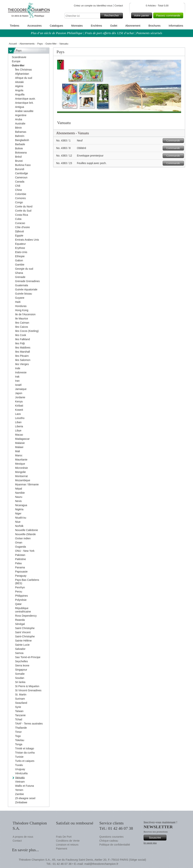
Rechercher (113, 16)
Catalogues (56, 26)
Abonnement (133, 26)
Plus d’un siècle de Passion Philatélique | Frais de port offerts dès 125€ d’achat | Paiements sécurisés (97, 33)
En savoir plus (150, 843)
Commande (175, 141)
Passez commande (169, 15)
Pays (40, 44)
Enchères (96, 26)
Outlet (114, 26)
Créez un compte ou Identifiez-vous (93, 6)
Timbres (15, 26)
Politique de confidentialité (115, 845)
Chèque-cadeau (109, 841)
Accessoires (34, 26)
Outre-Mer (51, 44)
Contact (119, 6)
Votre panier (143, 15)
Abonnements (27, 44)
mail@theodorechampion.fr (101, 864)
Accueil (13, 44)
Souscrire (157, 838)
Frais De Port (64, 837)
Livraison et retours (67, 845)
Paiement (62, 849)
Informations (176, 26)
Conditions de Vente (68, 841)
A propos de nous (23, 837)
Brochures (155, 26)
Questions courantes (111, 837)
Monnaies (77, 26)
